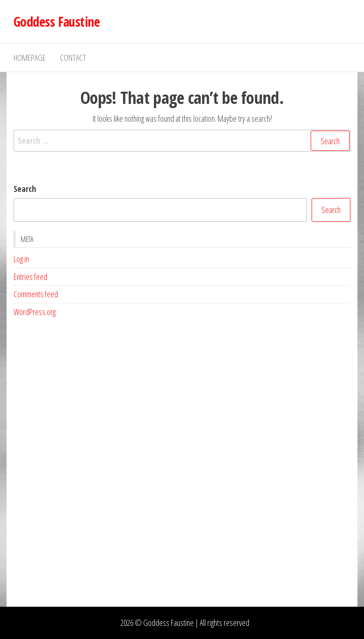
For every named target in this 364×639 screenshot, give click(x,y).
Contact (73, 58)
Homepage (30, 58)
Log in (21, 259)
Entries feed (30, 277)
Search (25, 189)
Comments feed (36, 294)
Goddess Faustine (57, 22)
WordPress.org (35, 312)
